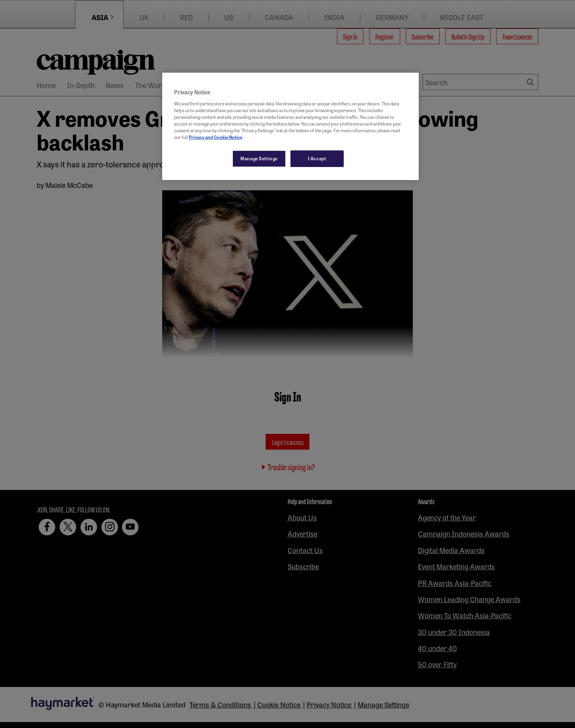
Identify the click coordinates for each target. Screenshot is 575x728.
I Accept (317, 158)
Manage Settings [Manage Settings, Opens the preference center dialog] (259, 158)
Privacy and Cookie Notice (215, 137)
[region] (290, 126)
